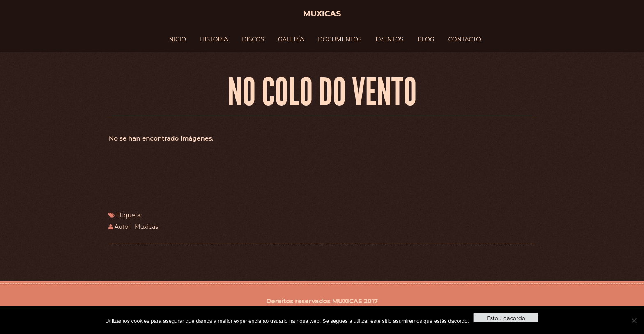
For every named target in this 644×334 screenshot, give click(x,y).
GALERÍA (291, 39)
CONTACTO (464, 39)
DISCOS (253, 39)
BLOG (426, 39)
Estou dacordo (506, 318)
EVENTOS (390, 39)
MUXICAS (347, 301)
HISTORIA (214, 39)
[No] (634, 320)
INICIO (177, 39)
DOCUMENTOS (340, 39)
